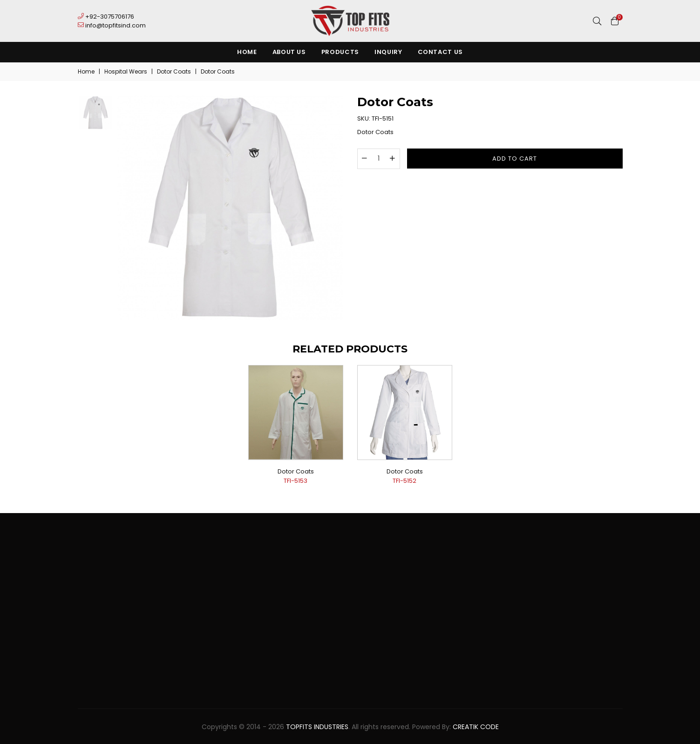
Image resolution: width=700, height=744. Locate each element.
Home (247, 52)
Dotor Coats (174, 71)
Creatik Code (476, 727)
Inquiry (388, 52)
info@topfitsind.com (112, 25)
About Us (289, 52)
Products (340, 52)
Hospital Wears (126, 71)
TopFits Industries (317, 727)
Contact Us (441, 52)
